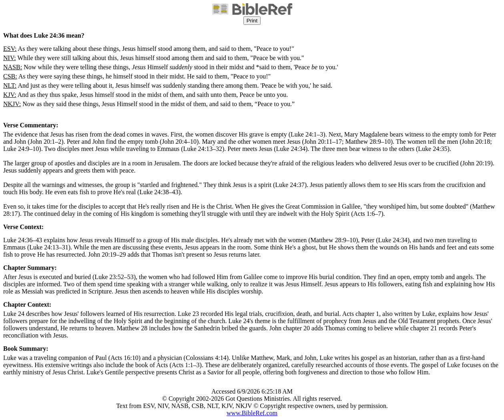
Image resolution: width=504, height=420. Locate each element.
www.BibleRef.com (252, 413)
